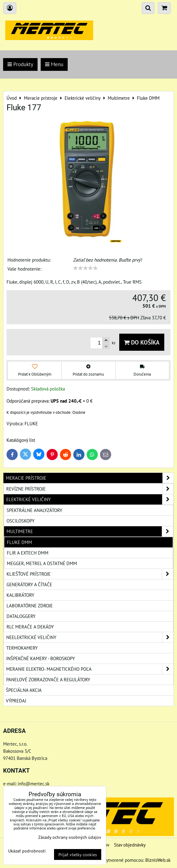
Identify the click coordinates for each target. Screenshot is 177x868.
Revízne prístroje (90, 489)
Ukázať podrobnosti (27, 851)
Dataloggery (21, 616)
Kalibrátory (20, 595)
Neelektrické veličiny (90, 637)
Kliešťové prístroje (90, 574)
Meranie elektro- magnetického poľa (90, 669)
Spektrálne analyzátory (34, 510)
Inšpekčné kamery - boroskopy (41, 658)
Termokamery (22, 648)
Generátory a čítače (29, 584)
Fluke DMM (19, 542)
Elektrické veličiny (90, 499)
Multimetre (90, 531)
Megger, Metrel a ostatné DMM (42, 563)
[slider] (85, 268)
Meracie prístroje (90, 478)
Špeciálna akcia (24, 690)
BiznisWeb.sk (158, 860)
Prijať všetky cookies (78, 854)
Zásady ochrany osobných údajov (70, 837)
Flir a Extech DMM (28, 553)
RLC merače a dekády (30, 627)
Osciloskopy (20, 521)
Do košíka (142, 342)
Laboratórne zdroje (30, 605)
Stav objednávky (130, 845)
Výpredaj (16, 701)
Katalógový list (21, 440)
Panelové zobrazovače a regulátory (48, 679)
